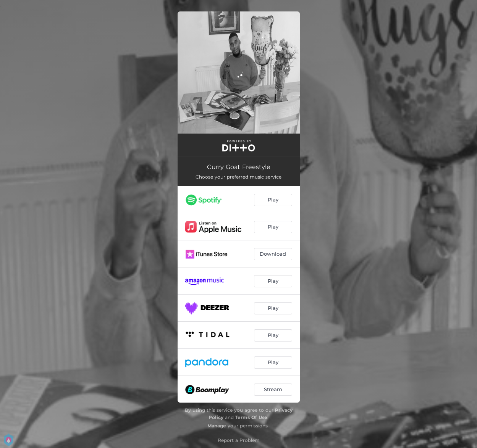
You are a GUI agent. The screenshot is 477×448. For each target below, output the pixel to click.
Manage (217, 426)
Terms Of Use (251, 417)
